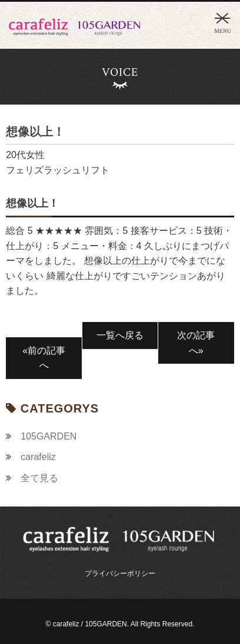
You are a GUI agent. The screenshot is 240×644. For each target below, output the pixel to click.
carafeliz (38, 457)
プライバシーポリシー (120, 573)
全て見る (39, 478)
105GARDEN (49, 436)
